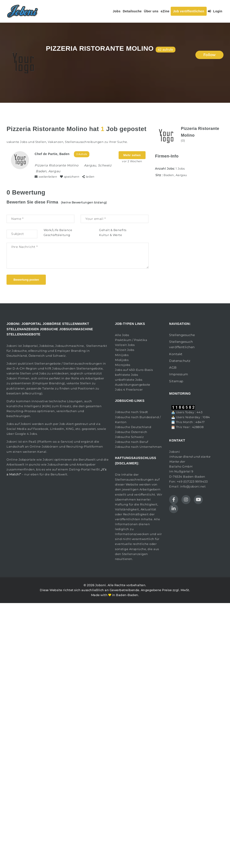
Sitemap (176, 381)
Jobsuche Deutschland (133, 427)
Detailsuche (132, 11)
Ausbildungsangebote (133, 385)
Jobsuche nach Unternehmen (138, 447)
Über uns (151, 11)
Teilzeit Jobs (125, 350)
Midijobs (122, 360)
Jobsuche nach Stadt (132, 412)
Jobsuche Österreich (131, 432)
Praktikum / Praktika (131, 340)
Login (215, 11)
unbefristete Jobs (129, 380)
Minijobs (122, 355)
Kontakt (176, 354)
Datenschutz (180, 361)
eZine (165, 11)
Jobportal (30, 346)
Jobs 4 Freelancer (129, 389)
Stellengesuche (182, 335)
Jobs (117, 11)
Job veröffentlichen (189, 11)
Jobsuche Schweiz (129, 437)
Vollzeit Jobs (125, 345)
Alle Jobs (122, 335)
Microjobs (123, 365)
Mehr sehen (132, 155)
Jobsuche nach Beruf (132, 442)
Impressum (179, 374)
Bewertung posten (26, 280)
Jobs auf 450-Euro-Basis (134, 370)
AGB (173, 367)
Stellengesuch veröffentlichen (182, 344)
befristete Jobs (127, 375)
